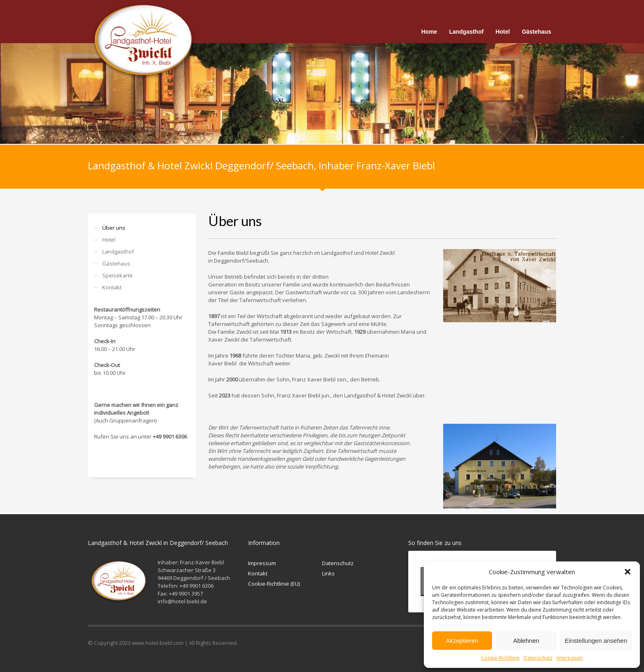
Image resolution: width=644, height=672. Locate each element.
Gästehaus (116, 263)
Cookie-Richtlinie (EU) (274, 584)
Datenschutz (538, 658)
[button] (628, 572)
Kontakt (112, 287)
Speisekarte (117, 275)
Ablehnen (526, 641)
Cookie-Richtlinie (500, 658)
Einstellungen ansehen (596, 641)
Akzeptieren (462, 641)
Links (328, 573)
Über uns (114, 228)
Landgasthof (118, 252)
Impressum (570, 658)
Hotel (109, 240)
